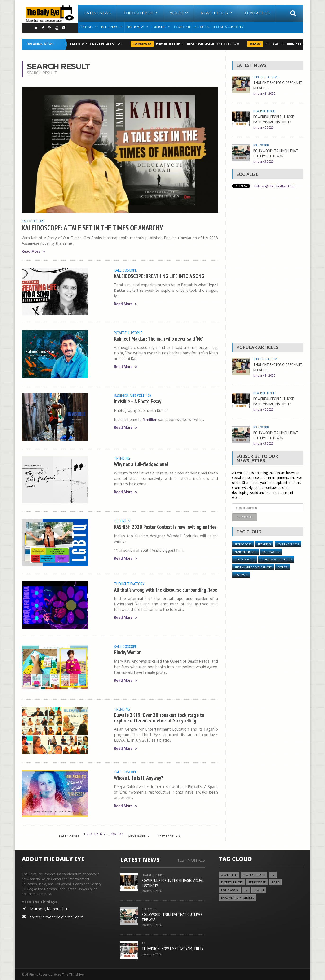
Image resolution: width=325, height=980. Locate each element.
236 (113, 834)
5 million (150, 419)
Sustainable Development (253, 567)
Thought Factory (129, 583)
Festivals (122, 520)
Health (259, 890)
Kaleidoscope (33, 221)
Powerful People (143, 44)
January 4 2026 (152, 954)
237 (120, 834)
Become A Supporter (228, 27)
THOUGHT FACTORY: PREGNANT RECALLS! (86, 44)
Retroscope (243, 544)
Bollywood (256, 44)
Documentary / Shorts (238, 897)
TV (143, 943)
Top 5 (276, 882)
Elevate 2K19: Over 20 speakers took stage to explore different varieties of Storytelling (159, 717)
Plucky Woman (128, 652)
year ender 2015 (245, 552)
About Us (202, 27)
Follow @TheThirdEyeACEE (275, 186)
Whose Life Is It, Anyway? (139, 777)
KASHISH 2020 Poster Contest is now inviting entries (165, 527)
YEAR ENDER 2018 (288, 544)
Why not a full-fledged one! (141, 464)
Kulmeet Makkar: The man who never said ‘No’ (159, 338)
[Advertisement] (268, 267)
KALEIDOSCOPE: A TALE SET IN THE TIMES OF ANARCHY (93, 228)
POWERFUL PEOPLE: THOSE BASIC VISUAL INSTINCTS (195, 44)
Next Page (138, 836)
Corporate (182, 27)
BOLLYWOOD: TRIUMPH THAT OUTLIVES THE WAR (276, 153)
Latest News (98, 13)
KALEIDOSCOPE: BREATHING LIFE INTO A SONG (159, 275)
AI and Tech (229, 874)
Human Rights (244, 559)
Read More (33, 251)
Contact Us (257, 13)
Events (283, 567)
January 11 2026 (264, 93)
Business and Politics (133, 395)
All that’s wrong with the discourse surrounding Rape (166, 589)
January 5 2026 (263, 162)
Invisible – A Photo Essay (138, 401)
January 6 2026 (263, 128)
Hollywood (230, 890)
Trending (122, 458)
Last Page (169, 836)
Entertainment (232, 882)
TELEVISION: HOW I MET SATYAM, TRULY (173, 948)
